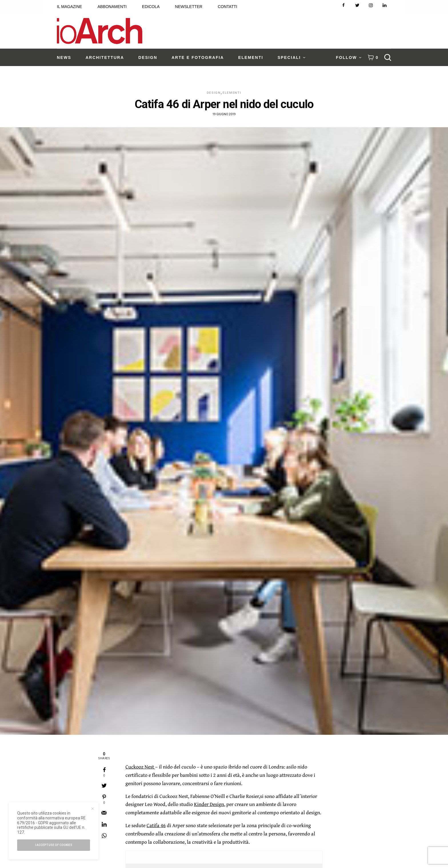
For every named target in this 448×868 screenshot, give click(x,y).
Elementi (232, 93)
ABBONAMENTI (112, 7)
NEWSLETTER (189, 7)
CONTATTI (227, 7)
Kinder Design (209, 804)
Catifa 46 (156, 825)
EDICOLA (151, 7)
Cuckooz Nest (140, 767)
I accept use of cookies (54, 845)
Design (214, 93)
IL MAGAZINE (69, 7)
